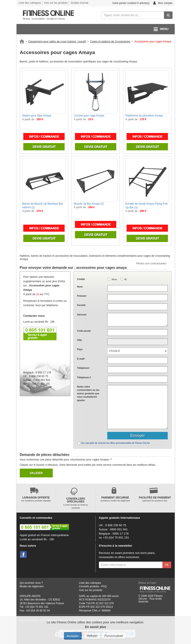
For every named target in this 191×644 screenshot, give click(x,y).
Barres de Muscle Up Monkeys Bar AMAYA (43, 206)
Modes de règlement (32, 586)
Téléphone (83, 368)
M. (126, 279)
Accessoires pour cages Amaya (153, 42)
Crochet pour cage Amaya (89, 116)
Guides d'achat (80, 3)
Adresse (82, 315)
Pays (80, 349)
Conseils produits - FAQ (93, 586)
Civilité (81, 279)
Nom (80, 287)
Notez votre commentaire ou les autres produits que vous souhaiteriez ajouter (88, 393)
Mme (114, 279)
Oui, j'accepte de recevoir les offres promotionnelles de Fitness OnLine (116, 443)
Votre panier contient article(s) (127, 3)
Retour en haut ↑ (148, 583)
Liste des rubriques (30, 3)
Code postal (84, 331)
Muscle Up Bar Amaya (89, 204)
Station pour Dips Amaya (37, 116)
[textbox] (137, 333)
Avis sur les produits (56, 3)
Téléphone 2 (84, 377)
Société (81, 305)
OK (167, 565)
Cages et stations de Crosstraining (110, 42)
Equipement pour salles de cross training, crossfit (57, 42)
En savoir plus (96, 627)
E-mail (81, 359)
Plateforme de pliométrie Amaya (144, 116)
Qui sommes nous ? (31, 583)
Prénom (82, 296)
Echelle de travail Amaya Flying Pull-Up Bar (147, 206)
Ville (80, 340)
